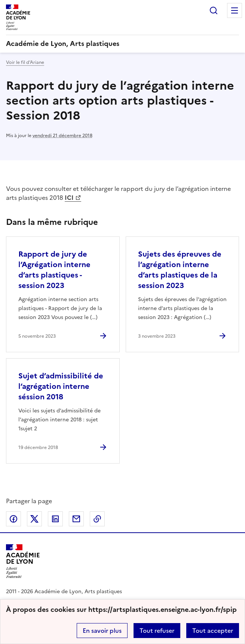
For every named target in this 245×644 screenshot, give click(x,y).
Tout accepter (213, 631)
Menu (235, 10)
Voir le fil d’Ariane (25, 62)
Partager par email (76, 519)
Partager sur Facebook (13, 519)
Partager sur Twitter (34, 519)
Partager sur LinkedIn (55, 519)
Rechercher (214, 10)
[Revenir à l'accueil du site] (23, 561)
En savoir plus (102, 631)
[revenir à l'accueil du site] (122, 44)
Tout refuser (157, 631)
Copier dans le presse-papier (97, 519)
